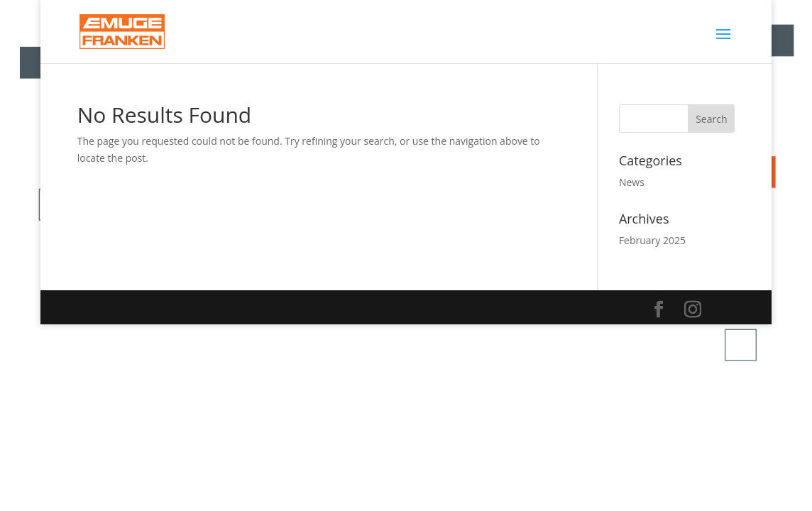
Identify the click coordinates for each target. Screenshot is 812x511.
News (632, 182)
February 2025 (652, 240)
